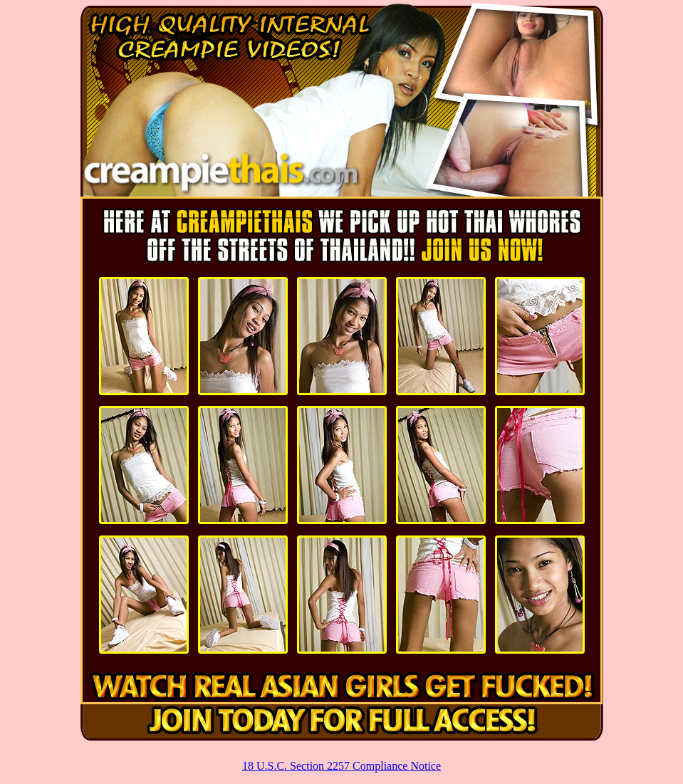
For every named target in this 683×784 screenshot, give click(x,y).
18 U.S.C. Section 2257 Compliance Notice (341, 766)
